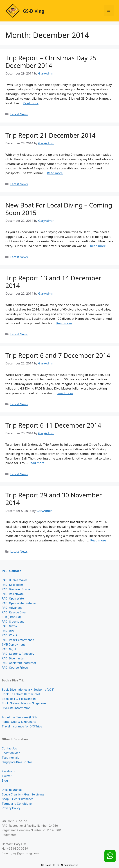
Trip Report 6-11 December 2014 (53, 425)
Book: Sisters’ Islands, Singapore (24, 703)
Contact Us (9, 748)
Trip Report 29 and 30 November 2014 (54, 499)
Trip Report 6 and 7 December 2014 (58, 355)
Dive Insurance (12, 790)
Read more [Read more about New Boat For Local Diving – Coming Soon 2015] (98, 246)
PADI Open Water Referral (19, 603)
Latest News (19, 114)
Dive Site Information (16, 708)
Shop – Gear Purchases (18, 799)
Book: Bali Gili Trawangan (19, 699)
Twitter (7, 776)
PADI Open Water (13, 598)
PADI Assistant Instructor (19, 663)
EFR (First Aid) (11, 617)
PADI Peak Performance (18, 640)
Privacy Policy (11, 808)
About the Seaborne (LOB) (19, 717)
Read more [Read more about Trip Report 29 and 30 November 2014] (98, 540)
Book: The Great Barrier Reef (21, 694)
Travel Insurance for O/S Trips (22, 726)
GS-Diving (34, 11)
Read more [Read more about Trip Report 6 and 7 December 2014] (65, 393)
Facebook (8, 771)
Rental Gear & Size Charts (19, 722)
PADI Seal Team (12, 585)
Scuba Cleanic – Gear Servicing (23, 794)
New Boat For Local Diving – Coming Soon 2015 (59, 209)
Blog (5, 780)
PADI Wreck (10, 635)
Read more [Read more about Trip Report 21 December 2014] (55, 173)
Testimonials (11, 758)
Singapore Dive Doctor (17, 762)
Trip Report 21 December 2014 (50, 135)
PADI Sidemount (13, 622)
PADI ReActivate (13, 594)
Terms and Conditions (17, 804)
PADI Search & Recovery (18, 654)
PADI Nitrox (9, 626)
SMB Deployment (13, 644)
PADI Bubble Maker (14, 580)
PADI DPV (8, 631)
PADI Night (9, 649)
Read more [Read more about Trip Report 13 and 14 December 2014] (64, 323)
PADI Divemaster (13, 658)
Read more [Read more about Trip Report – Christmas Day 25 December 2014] (31, 103)
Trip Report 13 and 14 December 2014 (53, 282)
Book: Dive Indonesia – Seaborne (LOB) (28, 690)
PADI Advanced (12, 608)
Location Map (11, 753)
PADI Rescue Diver (14, 612)
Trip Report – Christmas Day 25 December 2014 (51, 62)
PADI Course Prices (15, 668)
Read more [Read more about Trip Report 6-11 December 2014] (36, 463)
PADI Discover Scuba (16, 589)
